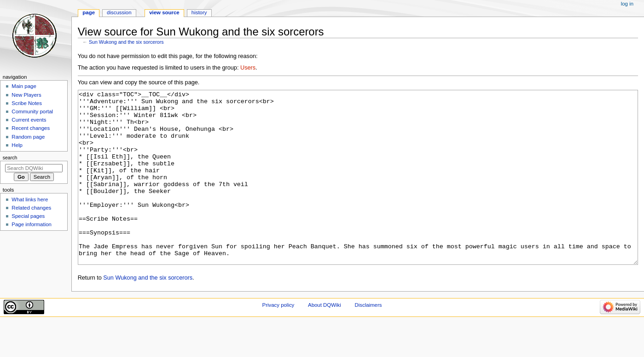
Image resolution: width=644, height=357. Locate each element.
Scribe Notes (27, 103)
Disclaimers (368, 339)
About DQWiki (325, 339)
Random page (28, 137)
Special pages (28, 216)
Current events (29, 120)
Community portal (32, 111)
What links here (30, 199)
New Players (26, 95)
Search (10, 158)
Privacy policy (278, 339)
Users (248, 68)
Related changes (31, 208)
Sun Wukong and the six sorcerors (126, 42)
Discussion (119, 12)
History (199, 12)
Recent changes (31, 128)
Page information (32, 224)
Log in (627, 4)
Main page (24, 86)
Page (89, 12)
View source (164, 12)
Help (17, 145)
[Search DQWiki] (34, 168)
